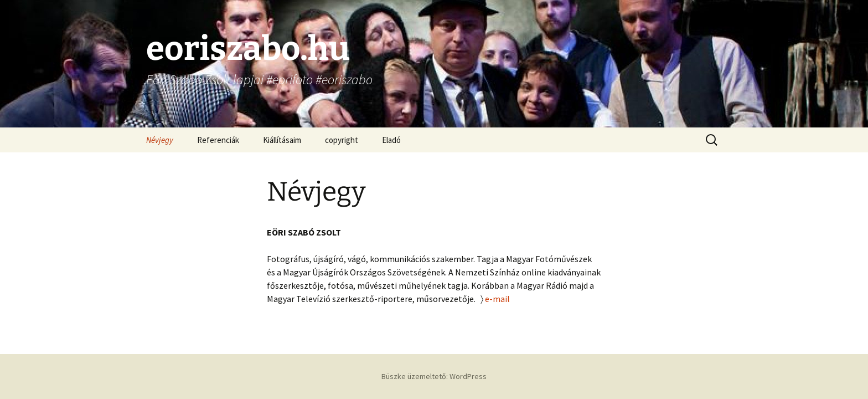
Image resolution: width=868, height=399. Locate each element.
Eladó (391, 140)
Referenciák (218, 140)
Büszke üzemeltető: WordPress (434, 376)
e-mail (497, 299)
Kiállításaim (282, 140)
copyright (342, 140)
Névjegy (160, 140)
